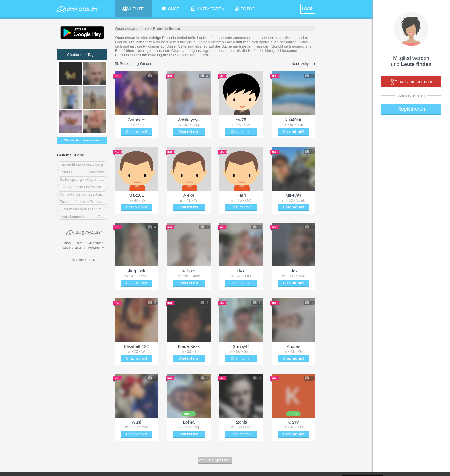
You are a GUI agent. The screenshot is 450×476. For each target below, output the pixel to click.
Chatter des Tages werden (82, 140)
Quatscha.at (125, 29)
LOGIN (308, 9)
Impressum (96, 248)
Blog (67, 243)
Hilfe (79, 243)
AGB (78, 248)
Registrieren (411, 109)
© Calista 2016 (84, 260)
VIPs (66, 248)
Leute (144, 29)
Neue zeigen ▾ (303, 64)
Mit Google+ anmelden (411, 82)
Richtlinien (95, 243)
